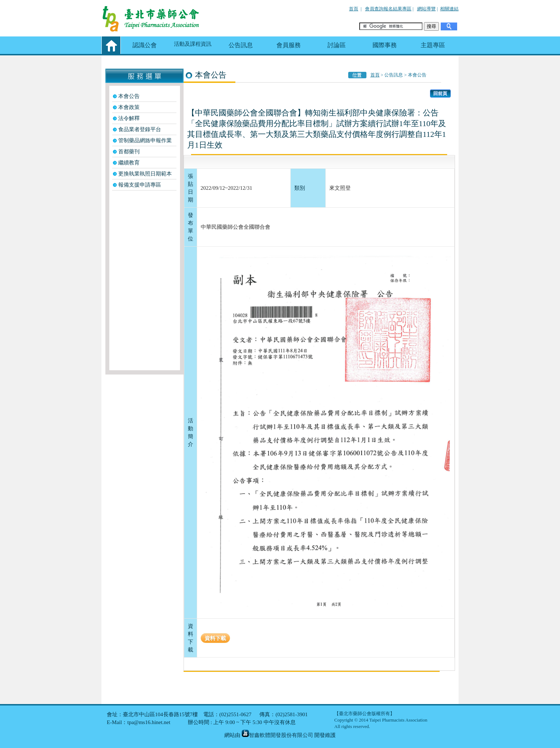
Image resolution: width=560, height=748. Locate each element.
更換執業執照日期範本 (145, 174)
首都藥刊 (129, 152)
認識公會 (145, 45)
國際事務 (385, 45)
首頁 (354, 9)
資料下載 (215, 638)
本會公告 (129, 96)
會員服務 (289, 45)
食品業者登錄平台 (140, 129)
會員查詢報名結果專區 (388, 9)
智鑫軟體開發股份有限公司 (277, 735)
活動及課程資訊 (193, 44)
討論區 (337, 45)
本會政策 (129, 107)
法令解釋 (129, 118)
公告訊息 (241, 45)
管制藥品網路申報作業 (145, 140)
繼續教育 (129, 163)
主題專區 (433, 45)
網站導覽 (426, 9)
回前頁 (440, 93)
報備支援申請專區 (140, 185)
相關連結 (449, 9)
